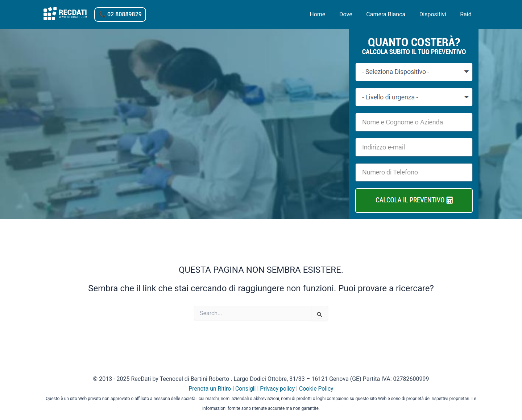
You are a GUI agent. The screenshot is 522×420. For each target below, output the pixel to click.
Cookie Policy (317, 389)
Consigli (245, 389)
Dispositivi (436, 14)
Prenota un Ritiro (209, 389)
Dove (354, 14)
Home (328, 14)
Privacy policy (278, 389)
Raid (467, 14)
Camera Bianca (392, 14)
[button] (120, 15)
